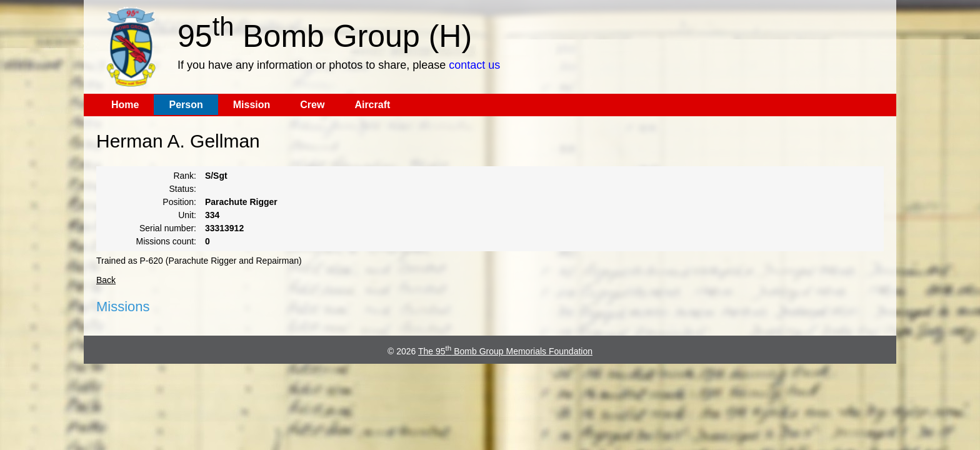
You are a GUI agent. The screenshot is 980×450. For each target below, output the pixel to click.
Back (106, 280)
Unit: (187, 215)
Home (125, 105)
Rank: (185, 176)
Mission (252, 105)
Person (186, 105)
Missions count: (166, 241)
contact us (474, 65)
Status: (182, 189)
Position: (179, 202)
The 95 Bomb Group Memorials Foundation (505, 351)
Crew (312, 105)
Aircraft (372, 105)
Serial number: (168, 228)
